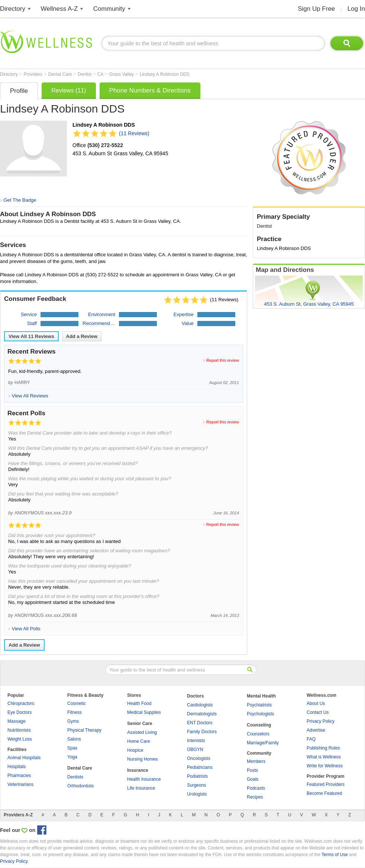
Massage (17, 721)
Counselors (258, 734)
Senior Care (140, 724)
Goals (253, 779)
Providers (33, 74)
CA (101, 74)
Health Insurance (144, 779)
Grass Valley (122, 74)
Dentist (85, 74)
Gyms (73, 721)
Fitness (75, 712)
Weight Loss (20, 739)
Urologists (197, 794)
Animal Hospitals (24, 758)
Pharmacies (19, 776)
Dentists (75, 777)
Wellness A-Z (59, 9)
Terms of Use (335, 855)
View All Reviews (31, 336)
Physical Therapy (84, 730)
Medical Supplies (144, 712)
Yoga (72, 757)
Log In (356, 9)
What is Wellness (324, 757)
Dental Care (61, 74)
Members (256, 761)
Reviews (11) (69, 90)
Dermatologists (202, 714)
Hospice (135, 750)
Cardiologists (200, 705)
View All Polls (26, 629)
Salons (74, 739)
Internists (196, 741)
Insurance (138, 770)
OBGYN (195, 750)
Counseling (259, 725)
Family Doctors (202, 732)
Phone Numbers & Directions (150, 90)
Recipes (255, 797)
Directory (13, 9)
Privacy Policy (321, 721)
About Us (316, 703)
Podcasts (256, 788)
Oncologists (199, 758)
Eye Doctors (20, 712)
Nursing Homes (143, 759)
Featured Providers (326, 784)
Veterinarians (20, 784)
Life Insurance (141, 788)
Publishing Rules (323, 748)
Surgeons (196, 785)
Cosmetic (77, 703)
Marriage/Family (263, 743)
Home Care (138, 741)
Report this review (223, 360)
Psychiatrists (259, 705)
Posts (252, 770)
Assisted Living (142, 732)
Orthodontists (80, 786)
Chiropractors (21, 703)
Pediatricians (200, 767)
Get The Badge (20, 200)
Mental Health (261, 696)
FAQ (311, 739)
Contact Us (318, 712)
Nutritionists (19, 730)
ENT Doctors (200, 723)
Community (109, 9)
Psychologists (260, 714)
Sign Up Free (316, 9)
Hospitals (17, 767)
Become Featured (324, 793)
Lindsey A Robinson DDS (165, 74)
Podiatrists (197, 776)
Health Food (139, 703)
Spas (72, 748)
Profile (19, 91)
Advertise (316, 730)
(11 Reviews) (134, 133)
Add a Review (82, 336)
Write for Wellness (325, 766)
